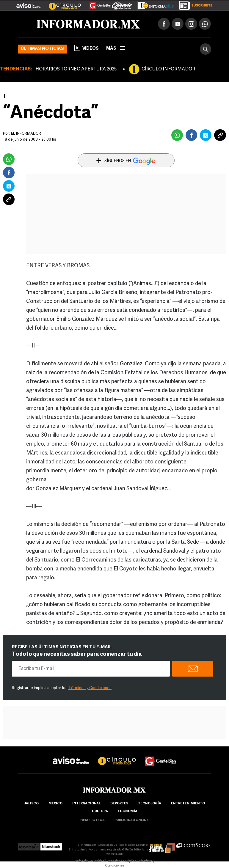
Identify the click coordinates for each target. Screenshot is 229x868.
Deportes (119, 804)
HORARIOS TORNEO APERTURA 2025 (76, 69)
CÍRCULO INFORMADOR (168, 69)
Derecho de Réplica (121, 861)
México (55, 804)
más (116, 49)
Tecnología (150, 804)
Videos (87, 48)
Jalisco (31, 804)
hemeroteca (92, 820)
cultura (100, 811)
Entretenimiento (188, 804)
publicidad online (132, 820)
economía (128, 811)
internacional (86, 804)
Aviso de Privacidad (90, 861)
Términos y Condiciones (90, 688)
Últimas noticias (42, 49)
